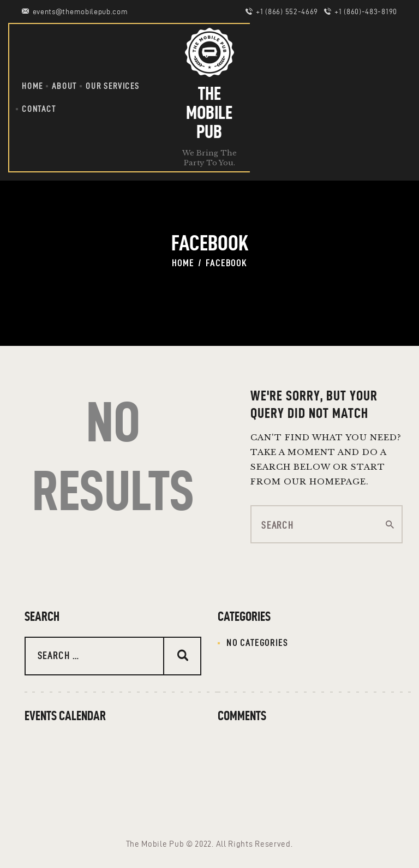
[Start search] (390, 525)
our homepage (325, 481)
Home (183, 263)
